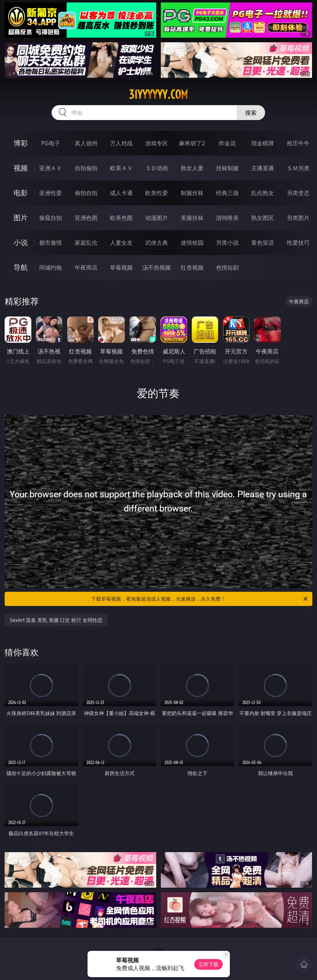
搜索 (251, 113)
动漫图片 (157, 218)
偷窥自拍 (51, 218)
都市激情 (51, 243)
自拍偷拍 (86, 168)
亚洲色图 (86, 218)
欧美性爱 (157, 193)
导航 (21, 267)
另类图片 (298, 218)
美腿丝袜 (192, 218)
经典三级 (227, 193)
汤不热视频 (157, 267)
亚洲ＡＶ (51, 168)
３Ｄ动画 (157, 168)
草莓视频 (121, 267)
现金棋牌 (263, 143)
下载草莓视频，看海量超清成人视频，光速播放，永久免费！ (200, 599)
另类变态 (298, 193)
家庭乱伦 (86, 243)
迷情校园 (192, 243)
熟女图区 (263, 218)
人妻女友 (121, 243)
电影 (21, 193)
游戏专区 (157, 143)
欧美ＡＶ (121, 168)
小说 (21, 242)
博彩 (21, 143)
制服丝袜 (192, 193)
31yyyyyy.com (158, 94)
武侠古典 (157, 243)
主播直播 (263, 168)
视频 (21, 168)
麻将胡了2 (192, 143)
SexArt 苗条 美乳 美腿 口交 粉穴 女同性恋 (56, 620)
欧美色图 (121, 218)
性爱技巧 (298, 243)
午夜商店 (86, 267)
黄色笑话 (263, 243)
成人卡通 (121, 193)
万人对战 (121, 143)
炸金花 (227, 143)
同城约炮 (51, 267)
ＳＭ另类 (298, 168)
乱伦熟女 (263, 193)
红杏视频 (192, 267)
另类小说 (227, 243)
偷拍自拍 (86, 193)
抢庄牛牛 (298, 143)
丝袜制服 (227, 168)
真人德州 (86, 143)
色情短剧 (227, 267)
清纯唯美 (227, 218)
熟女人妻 (192, 168)
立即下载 (208, 964)
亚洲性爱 (51, 193)
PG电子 (51, 143)
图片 (21, 218)
